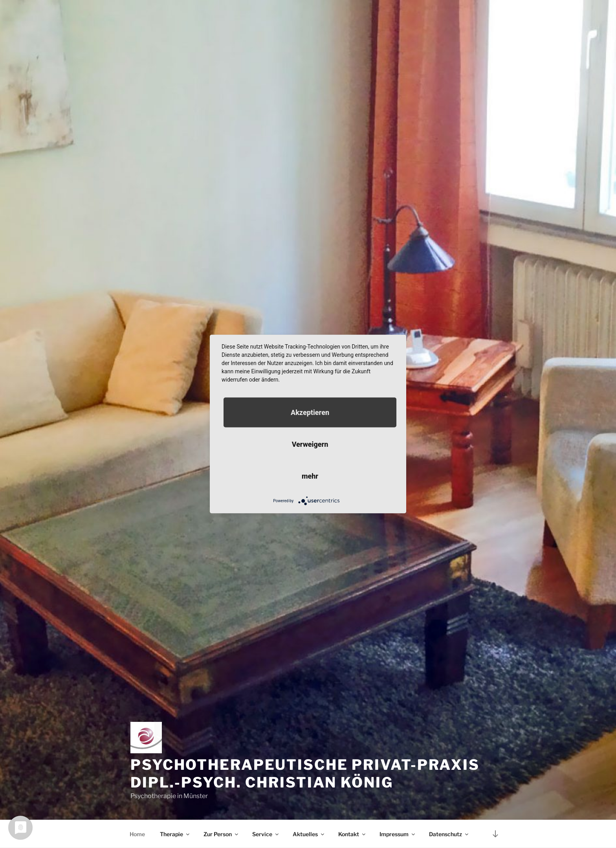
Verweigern (310, 444)
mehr (310, 476)
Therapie (175, 834)
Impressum (398, 834)
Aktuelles (309, 834)
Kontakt (352, 834)
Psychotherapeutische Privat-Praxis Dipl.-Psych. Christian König (305, 774)
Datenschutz (449, 834)
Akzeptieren (310, 412)
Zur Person (221, 834)
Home (137, 834)
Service (266, 834)
